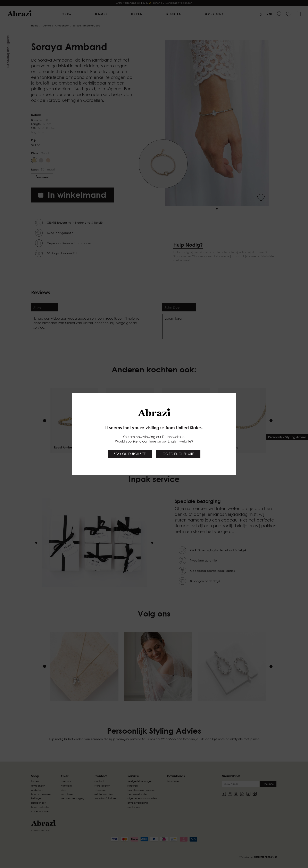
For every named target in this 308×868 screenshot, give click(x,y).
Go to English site (178, 454)
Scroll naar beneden (9, 52)
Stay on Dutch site (130, 454)
